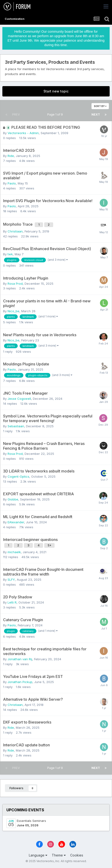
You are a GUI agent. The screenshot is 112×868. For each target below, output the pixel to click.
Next (96, 114)
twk (10, 254)
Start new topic (56, 91)
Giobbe (13, 499)
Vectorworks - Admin (23, 133)
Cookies (77, 855)
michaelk (14, 552)
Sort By (100, 106)
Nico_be (13, 311)
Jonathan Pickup (20, 682)
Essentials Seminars (31, 821)
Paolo (12, 183)
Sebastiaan (16, 426)
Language (38, 855)
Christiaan (15, 231)
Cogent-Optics (18, 476)
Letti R (12, 602)
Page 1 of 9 (56, 114)
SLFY (11, 580)
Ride (11, 156)
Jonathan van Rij (20, 659)
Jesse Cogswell (19, 399)
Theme (59, 855)
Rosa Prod (15, 284)
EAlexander (16, 522)
